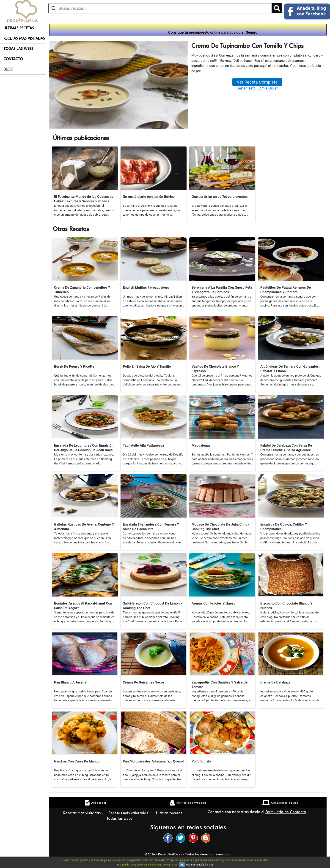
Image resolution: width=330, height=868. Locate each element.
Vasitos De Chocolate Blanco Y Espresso (215, 369)
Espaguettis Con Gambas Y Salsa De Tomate (220, 685)
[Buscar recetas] (160, 8)
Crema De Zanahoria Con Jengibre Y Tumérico (82, 290)
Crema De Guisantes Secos (144, 682)
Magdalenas (201, 445)
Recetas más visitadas (82, 813)
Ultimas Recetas (19, 28)
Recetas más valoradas (129, 813)
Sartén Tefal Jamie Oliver (257, 88)
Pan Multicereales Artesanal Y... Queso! (153, 761)
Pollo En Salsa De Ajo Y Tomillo (147, 366)
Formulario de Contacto (286, 812)
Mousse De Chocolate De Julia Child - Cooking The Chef (221, 527)
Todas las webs (120, 819)
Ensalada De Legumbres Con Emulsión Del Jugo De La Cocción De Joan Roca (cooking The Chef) (84, 448)
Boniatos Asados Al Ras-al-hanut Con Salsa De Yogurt (83, 606)
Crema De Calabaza (275, 682)
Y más (210, 865)
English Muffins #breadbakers (146, 288)
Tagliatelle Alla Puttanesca (143, 445)
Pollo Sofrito (201, 761)
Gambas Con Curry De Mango (77, 761)
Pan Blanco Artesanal (71, 682)
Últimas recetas (169, 813)
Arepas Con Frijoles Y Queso (213, 603)
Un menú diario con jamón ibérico (149, 197)
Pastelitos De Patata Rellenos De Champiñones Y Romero (286, 290)
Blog (8, 69)
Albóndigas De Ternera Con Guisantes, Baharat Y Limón (290, 369)
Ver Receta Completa (257, 82)
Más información (195, 865)
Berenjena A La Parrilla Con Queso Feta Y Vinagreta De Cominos (222, 290)
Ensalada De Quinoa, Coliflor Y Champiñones (284, 527)
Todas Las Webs (18, 49)
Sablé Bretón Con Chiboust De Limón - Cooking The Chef (152, 606)
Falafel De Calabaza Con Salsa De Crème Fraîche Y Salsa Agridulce (286, 448)
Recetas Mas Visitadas (24, 38)
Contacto (13, 59)
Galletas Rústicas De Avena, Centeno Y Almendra (84, 527)
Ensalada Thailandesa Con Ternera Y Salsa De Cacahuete (151, 527)
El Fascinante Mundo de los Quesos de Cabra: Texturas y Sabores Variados (84, 199)
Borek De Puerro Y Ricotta (74, 366)
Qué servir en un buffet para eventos (220, 197)
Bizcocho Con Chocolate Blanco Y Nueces (286, 606)
